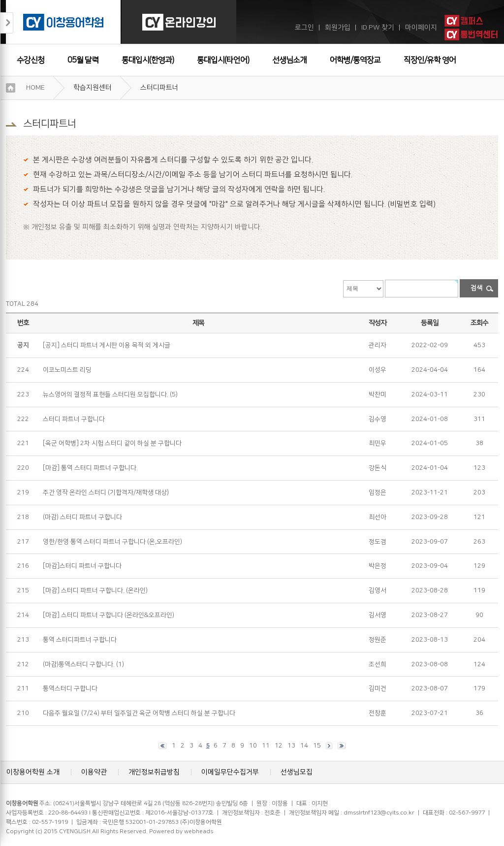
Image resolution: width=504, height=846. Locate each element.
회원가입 (338, 28)
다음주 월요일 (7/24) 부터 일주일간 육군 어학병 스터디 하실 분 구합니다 (139, 713)
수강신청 (31, 60)
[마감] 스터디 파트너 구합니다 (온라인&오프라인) (109, 615)
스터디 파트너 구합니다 (74, 419)
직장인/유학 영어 (430, 60)
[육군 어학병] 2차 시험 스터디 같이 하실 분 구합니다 (112, 443)
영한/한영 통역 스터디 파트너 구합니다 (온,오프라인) (112, 542)
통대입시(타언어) (223, 60)
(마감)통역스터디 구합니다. (79, 664)
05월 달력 (83, 60)
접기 (7, 23)
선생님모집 (297, 772)
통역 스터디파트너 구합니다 (80, 640)
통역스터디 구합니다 (70, 688)
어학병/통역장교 (355, 60)
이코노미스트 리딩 (67, 370)
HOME (35, 88)
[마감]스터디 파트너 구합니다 (82, 566)
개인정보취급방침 (154, 772)
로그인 (304, 28)
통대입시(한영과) (148, 60)
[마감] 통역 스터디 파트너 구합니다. (90, 468)
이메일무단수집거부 (230, 772)
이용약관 (94, 772)
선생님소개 (289, 60)
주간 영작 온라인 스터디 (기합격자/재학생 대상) (106, 492)
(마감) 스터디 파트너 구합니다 (82, 517)
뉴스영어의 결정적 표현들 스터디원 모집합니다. (106, 394)
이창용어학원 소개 (33, 772)
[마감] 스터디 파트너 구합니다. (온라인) (95, 590)
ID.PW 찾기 (378, 28)
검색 (476, 288)
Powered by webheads (181, 831)
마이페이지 (421, 28)
